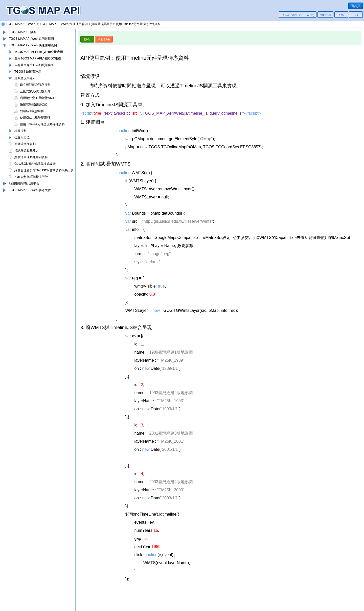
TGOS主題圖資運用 (28, 72)
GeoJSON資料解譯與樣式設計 (35, 164)
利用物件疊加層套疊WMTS (38, 98)
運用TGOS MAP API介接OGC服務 (38, 58)
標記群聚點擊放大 (27, 151)
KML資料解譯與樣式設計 (31, 177)
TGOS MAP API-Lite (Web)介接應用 (39, 52)
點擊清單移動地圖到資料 (31, 157)
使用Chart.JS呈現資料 (35, 118)
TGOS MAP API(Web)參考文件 (30, 190)
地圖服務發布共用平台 (24, 184)
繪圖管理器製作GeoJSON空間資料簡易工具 (44, 170)
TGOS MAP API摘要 (23, 32)
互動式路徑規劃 (25, 144)
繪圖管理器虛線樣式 (34, 105)
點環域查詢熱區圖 (32, 111)
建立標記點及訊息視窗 (35, 85)
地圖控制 (20, 131)
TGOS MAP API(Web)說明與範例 (31, 39)
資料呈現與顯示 (25, 78)
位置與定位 (22, 137)
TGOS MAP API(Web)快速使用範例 (33, 45)
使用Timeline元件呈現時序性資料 (42, 124)
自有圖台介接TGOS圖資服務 (34, 65)
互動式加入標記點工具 (35, 91)
